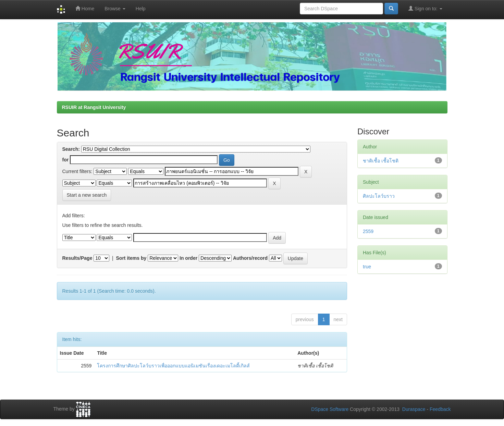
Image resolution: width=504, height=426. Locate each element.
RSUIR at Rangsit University (94, 107)
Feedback (440, 409)
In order (188, 258)
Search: (71, 149)
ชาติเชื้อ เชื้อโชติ (381, 161)
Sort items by (131, 258)
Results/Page (77, 258)
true (367, 267)
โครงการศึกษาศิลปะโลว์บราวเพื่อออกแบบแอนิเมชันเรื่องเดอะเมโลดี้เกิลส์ (173, 366)
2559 (368, 231)
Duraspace (414, 409)
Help (141, 9)
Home (85, 8)
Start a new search (87, 195)
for (66, 160)
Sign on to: (425, 8)
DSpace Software (330, 409)
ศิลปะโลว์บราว (379, 196)
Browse (115, 9)
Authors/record (250, 258)
